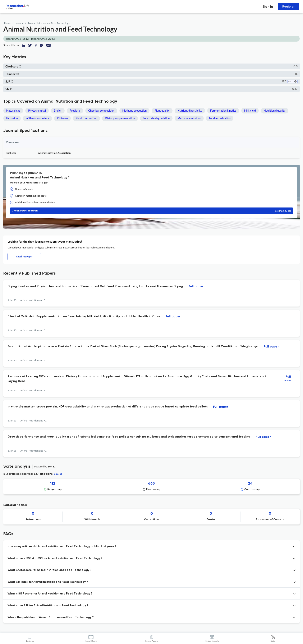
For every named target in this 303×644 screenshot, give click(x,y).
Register (288, 7)
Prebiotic (75, 111)
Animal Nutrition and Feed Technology (49, 23)
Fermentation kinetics (223, 111)
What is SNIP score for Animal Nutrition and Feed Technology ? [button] (50, 594)
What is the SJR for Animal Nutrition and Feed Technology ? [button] (48, 606)
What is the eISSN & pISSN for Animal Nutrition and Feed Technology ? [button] (55, 558)
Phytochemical (37, 111)
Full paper (196, 286)
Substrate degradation (156, 118)
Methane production (134, 111)
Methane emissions (189, 118)
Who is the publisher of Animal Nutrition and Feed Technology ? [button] (51, 617)
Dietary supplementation (120, 118)
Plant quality (162, 111)
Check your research (151, 211)
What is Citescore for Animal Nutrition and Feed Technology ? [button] (50, 570)
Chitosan (62, 118)
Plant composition (86, 118)
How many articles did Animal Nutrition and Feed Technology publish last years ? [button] (62, 547)
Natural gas (13, 111)
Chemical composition (101, 111)
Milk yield (250, 111)
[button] (20, 66)
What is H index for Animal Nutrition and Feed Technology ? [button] (48, 582)
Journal (19, 23)
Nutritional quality (275, 111)
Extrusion (12, 118)
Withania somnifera (37, 118)
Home (8, 23)
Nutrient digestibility (190, 111)
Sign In (268, 7)
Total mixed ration (220, 118)
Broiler (58, 111)
